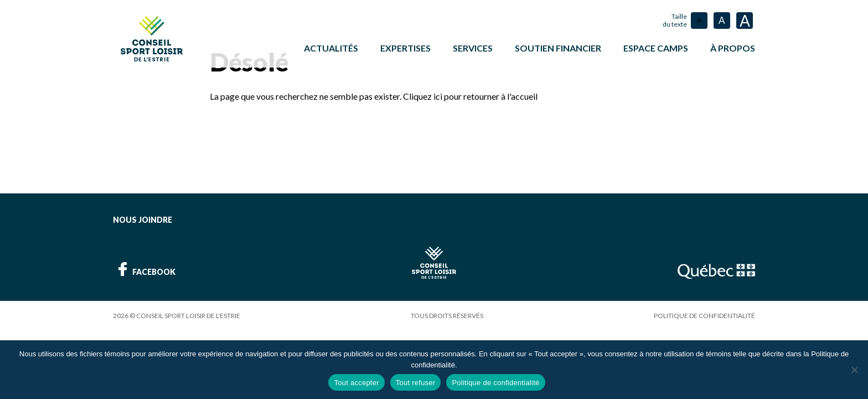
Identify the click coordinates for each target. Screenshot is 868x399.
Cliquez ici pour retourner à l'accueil (470, 96)
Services (473, 48)
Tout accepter (356, 383)
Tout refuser (416, 383)
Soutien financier (558, 48)
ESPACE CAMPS (656, 48)
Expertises (405, 48)
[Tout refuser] (854, 370)
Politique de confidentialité (704, 315)
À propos (733, 48)
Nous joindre (143, 219)
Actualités (331, 48)
